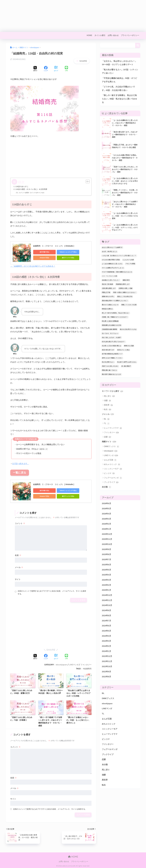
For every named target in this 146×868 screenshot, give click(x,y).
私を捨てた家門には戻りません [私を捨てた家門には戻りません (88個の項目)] (127, 362)
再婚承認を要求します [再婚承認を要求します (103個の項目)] (123, 284)
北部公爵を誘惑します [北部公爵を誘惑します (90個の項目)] (109, 288)
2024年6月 (106, 626)
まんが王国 (110, 460)
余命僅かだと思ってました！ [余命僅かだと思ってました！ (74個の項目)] (111, 280)
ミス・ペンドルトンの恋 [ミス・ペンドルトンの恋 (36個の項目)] (109, 276)
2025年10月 (107, 545)
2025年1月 (106, 590)
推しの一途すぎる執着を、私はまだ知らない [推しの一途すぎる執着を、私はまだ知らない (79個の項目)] (116, 313)
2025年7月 (106, 560)
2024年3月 (106, 641)
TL (107, 424)
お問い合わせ (113, 35)
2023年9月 (106, 672)
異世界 (109, 405)
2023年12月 (107, 656)
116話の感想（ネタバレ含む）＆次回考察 (31, 189)
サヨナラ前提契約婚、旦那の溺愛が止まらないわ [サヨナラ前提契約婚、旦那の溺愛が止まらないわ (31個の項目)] (117, 272)
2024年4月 (106, 636)
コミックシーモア (113, 469)
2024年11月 (107, 600)
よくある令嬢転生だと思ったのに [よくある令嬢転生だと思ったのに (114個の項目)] (112, 264)
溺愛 (108, 401)
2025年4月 (106, 575)
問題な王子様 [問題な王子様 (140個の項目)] (106, 293)
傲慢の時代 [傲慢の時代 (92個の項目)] (126, 280)
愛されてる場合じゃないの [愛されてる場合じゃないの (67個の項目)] (110, 305)
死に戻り (109, 396)
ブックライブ (111, 483)
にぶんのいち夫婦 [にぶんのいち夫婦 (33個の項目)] (128, 260)
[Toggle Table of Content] (87, 181)
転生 (108, 410)
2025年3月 (106, 580)
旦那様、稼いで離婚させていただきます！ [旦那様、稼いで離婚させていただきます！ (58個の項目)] (115, 317)
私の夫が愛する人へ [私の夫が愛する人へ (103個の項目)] (108, 362)
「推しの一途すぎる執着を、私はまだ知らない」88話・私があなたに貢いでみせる (119, 99)
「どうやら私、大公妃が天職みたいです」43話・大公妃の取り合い (118, 89)
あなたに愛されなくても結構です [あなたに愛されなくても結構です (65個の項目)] (112, 248)
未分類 (107, 487)
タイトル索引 (100, 35)
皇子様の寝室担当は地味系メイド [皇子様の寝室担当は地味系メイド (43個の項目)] (112, 354)
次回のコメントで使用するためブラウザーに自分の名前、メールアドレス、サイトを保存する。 (52, 592)
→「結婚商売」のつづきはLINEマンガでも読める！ (33, 266)
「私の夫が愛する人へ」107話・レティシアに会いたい (120, 71)
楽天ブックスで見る (65, 258)
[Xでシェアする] (35, 69)
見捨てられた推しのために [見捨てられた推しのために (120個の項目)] (110, 366)
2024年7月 (106, 621)
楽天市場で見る (43, 252)
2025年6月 (106, 565)
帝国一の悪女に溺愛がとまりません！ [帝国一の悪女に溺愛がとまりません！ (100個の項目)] (125, 293)
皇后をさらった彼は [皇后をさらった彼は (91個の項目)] (123, 350)
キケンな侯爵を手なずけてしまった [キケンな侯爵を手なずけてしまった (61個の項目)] (113, 268)
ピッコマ (109, 474)
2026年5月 (106, 509)
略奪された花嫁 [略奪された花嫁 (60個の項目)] (129, 346)
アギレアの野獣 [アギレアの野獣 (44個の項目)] (130, 264)
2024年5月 (106, 631)
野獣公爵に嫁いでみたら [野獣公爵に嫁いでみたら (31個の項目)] (109, 370)
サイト (18, 579)
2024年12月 (107, 595)
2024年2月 (106, 646)
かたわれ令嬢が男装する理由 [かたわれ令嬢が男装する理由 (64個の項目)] (111, 260)
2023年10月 (107, 667)
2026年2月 (106, 524)
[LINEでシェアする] (66, 69)
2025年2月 (106, 585)
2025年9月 (106, 550)
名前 (18, 555)
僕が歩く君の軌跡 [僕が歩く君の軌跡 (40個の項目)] (107, 284)
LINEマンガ (74, 664)
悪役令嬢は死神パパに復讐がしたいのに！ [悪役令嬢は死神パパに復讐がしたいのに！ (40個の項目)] (115, 301)
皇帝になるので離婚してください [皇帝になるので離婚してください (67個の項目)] (112, 358)
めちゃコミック (112, 465)
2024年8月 (106, 616)
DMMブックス (112, 447)
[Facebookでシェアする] (46, 69)
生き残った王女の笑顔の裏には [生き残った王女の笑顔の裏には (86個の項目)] (112, 346)
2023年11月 (107, 662)
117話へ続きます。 (21, 464)
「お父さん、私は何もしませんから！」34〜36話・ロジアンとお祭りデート (119, 63)
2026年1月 (106, 529)
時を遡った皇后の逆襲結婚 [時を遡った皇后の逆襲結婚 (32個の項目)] (110, 321)
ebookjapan (61, 664)
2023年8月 (106, 677)
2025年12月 (107, 534)
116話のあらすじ (22, 186)
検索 (138, 45)
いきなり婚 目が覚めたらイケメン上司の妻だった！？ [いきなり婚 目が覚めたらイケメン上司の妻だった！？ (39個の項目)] (119, 256)
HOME (89, 35)
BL (107, 419)
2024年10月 (107, 606)
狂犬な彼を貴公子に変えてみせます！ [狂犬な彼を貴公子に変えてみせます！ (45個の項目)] (114, 342)
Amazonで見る (44, 258)
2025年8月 (106, 555)
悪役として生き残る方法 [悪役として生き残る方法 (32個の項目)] (125, 297)
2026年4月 (106, 514)
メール (19, 567)
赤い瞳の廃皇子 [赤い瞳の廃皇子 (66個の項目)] (126, 366)
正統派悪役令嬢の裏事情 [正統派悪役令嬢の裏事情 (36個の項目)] (109, 329)
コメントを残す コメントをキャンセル (32, 193)
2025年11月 (107, 539)
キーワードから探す (112, 391)
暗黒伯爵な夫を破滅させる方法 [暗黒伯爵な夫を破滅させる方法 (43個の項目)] (112, 325)
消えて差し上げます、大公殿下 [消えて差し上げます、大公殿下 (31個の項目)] (112, 338)
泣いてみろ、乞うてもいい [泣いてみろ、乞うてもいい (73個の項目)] (110, 334)
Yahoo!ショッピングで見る (65, 252)
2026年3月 (106, 519)
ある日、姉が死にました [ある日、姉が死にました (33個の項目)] (109, 252)
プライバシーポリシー (130, 35)
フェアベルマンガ (113, 478)
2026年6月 (106, 504)
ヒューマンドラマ (113, 428)
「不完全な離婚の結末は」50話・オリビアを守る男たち (119, 80)
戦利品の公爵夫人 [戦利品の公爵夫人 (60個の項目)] (107, 309)
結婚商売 (88, 668)
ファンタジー (86, 664)
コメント (20, 523)
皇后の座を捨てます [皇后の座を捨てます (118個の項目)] (108, 350)
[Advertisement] (68, 16)
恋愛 (108, 437)
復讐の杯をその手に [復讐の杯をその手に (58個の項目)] (108, 297)
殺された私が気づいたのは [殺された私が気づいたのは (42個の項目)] (128, 329)
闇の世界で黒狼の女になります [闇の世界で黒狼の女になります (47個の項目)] (112, 374)
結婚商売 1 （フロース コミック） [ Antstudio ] (54, 246)
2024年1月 (106, 651)
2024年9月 (106, 611)
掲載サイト (109, 442)
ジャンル (108, 414)
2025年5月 (106, 570)
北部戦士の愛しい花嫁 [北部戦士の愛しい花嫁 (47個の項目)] (125, 288)
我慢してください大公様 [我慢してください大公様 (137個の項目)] (129, 305)
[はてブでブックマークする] (56, 69)
